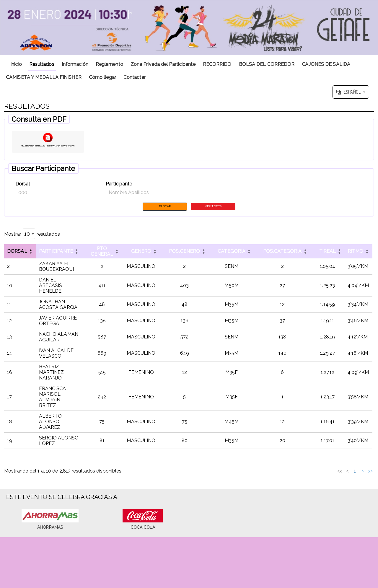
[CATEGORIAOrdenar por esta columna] (233, 259)
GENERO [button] (143, 259)
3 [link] (319, 473)
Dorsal (23, 191)
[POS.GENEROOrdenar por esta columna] (186, 259)
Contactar (135, 77)
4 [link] (327, 473)
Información (75, 64)
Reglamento (109, 64)
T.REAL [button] (329, 259)
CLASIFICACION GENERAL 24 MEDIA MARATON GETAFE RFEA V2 (48, 150)
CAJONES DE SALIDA (326, 64)
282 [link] (354, 473)
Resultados (42, 64)
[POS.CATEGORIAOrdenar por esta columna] (284, 259)
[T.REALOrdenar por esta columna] (329, 259)
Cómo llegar (102, 77)
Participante (119, 191)
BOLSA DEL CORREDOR (267, 64)
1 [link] (304, 473)
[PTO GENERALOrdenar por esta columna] (104, 259)
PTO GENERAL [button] (104, 259)
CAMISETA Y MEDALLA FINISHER (44, 77)
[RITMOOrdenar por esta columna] (360, 259)
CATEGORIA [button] (233, 259)
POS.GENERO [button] (186, 259)
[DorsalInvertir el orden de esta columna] (20, 259)
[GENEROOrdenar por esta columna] (143, 259)
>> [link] (370, 473)
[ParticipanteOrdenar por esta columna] (60, 259)
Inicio (16, 64)
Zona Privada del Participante (163, 64)
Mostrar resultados (32, 242)
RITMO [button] (357, 259)
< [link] (296, 473)
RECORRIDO (217, 64)
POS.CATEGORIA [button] (284, 259)
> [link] (363, 473)
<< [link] (288, 473)
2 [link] (311, 473)
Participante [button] (56, 259)
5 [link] (334, 473)
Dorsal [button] (17, 259)
